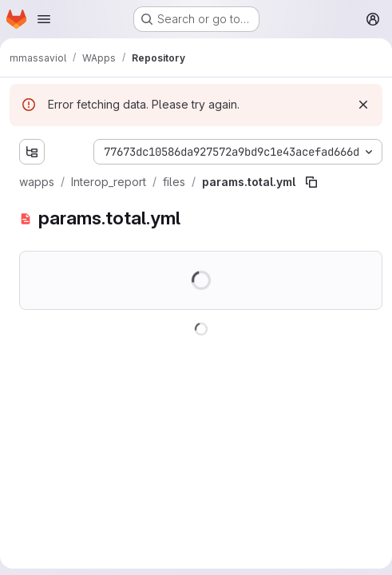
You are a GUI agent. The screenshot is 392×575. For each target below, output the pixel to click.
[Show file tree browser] (32, 152)
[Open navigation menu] (44, 19)
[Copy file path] (311, 182)
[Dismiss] (363, 105)
